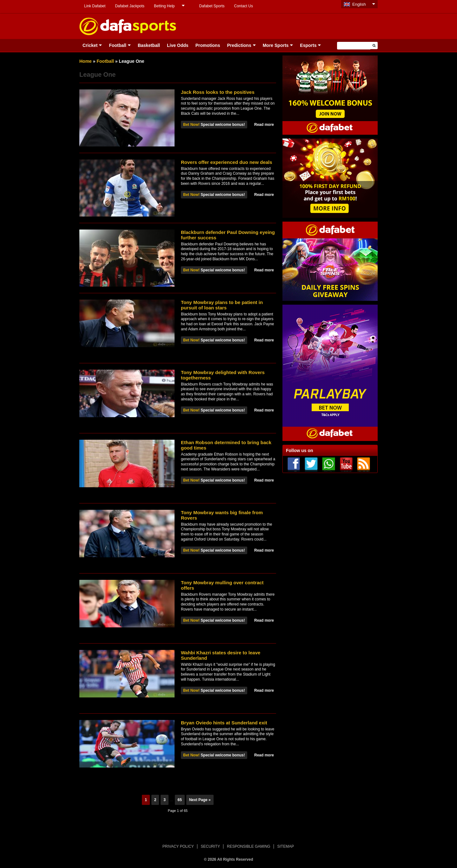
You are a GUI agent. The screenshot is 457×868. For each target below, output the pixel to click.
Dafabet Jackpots (130, 6)
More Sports (276, 45)
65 (180, 800)
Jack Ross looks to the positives (218, 92)
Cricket (90, 45)
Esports (308, 45)
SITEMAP (285, 846)
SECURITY (211, 846)
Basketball (149, 45)
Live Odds (178, 45)
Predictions (239, 45)
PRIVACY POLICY (178, 846)
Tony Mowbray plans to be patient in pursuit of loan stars (222, 305)
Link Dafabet (95, 6)
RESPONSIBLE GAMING (249, 846)
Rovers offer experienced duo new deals (227, 162)
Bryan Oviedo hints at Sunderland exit (224, 723)
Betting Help (164, 6)
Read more (264, 125)
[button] (374, 45)
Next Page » (200, 800)
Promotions (208, 45)
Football (117, 45)
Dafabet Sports (212, 6)
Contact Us (244, 6)
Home (86, 61)
